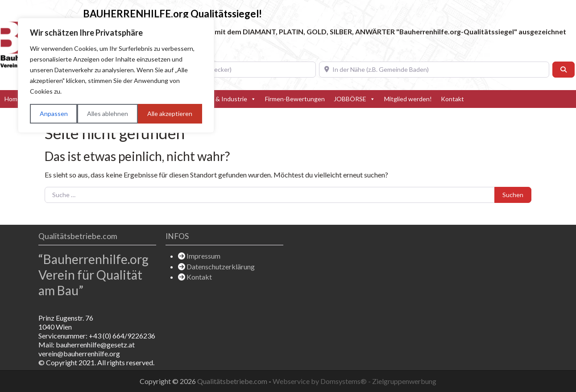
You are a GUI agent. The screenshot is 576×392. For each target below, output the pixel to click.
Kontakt (452, 99)
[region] (116, 75)
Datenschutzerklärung (221, 266)
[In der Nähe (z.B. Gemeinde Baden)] (434, 70)
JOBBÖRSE (354, 99)
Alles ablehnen (108, 113)
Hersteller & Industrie (221, 99)
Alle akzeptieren (170, 113)
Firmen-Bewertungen (295, 99)
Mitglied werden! (408, 99)
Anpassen (54, 113)
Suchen (513, 195)
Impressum (203, 256)
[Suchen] (564, 70)
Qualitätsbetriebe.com (233, 381)
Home (13, 99)
